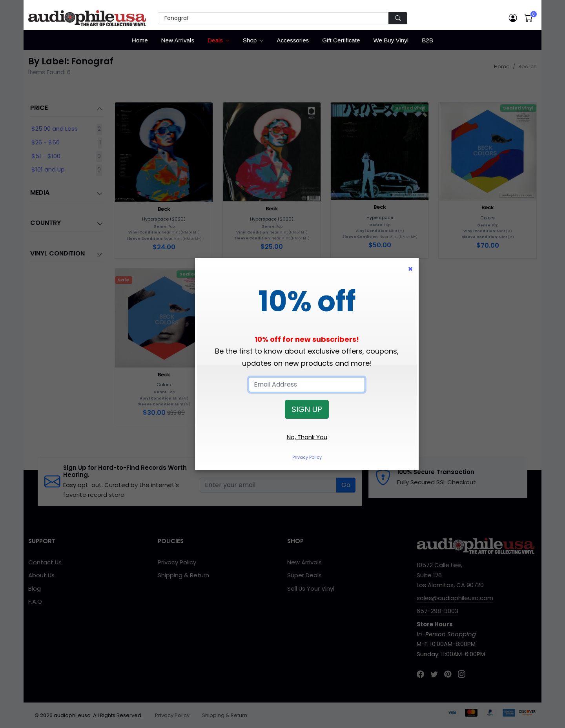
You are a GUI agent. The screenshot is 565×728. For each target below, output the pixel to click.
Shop (250, 40)
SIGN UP (307, 409)
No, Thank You (307, 437)
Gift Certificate (341, 40)
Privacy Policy (307, 457)
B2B (427, 40)
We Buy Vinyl (391, 40)
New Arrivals (178, 40)
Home (140, 40)
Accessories (293, 40)
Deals (215, 40)
